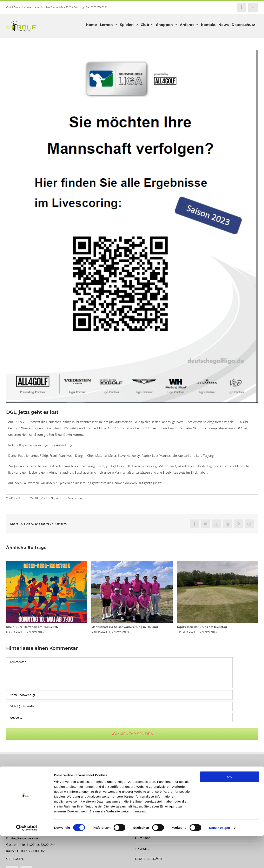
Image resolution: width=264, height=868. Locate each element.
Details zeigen (219, 860)
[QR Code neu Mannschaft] (132, 227)
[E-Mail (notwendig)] (119, 706)
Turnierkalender (149, 795)
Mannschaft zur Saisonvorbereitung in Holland (125, 627)
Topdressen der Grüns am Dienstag (202, 627)
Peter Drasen (19, 498)
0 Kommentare (74, 498)
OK (230, 809)
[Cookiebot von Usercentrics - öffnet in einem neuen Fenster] (27, 860)
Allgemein (56, 498)
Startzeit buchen (149, 784)
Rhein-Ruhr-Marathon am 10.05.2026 (32, 627)
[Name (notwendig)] (119, 695)
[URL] (119, 718)
